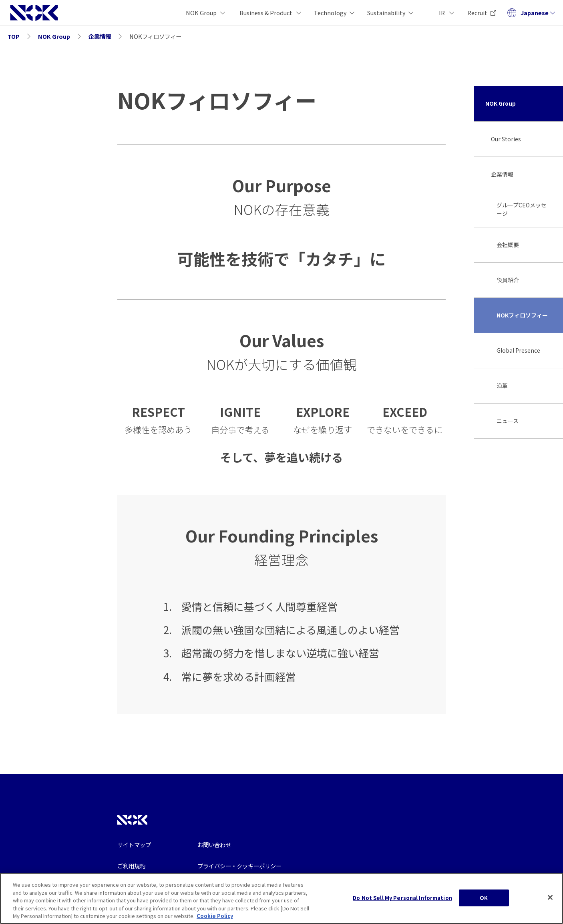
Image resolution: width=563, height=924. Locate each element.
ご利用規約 (131, 866)
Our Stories (506, 139)
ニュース (508, 421)
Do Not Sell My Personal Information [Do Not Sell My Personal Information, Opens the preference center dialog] (402, 901)
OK (484, 901)
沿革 (502, 386)
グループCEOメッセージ (522, 209)
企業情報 (502, 174)
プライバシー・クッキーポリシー (239, 866)
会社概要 (508, 245)
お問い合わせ (214, 845)
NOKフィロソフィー (522, 315)
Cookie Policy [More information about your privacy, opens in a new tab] (215, 920)
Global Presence (518, 350)
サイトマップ (134, 845)
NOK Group (501, 103)
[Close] (550, 901)
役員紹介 (508, 280)
